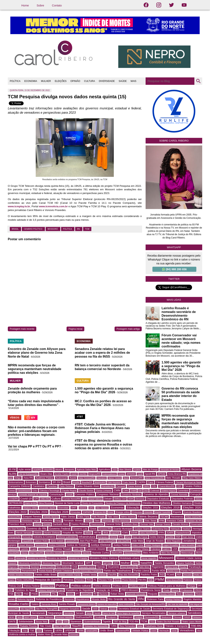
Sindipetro (112, 617)
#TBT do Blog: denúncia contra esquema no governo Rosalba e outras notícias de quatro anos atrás (103, 444)
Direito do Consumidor (93, 503)
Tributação (14, 631)
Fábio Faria (84, 517)
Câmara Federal (164, 482)
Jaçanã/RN (28, 541)
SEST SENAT (30, 617)
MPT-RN (107, 563)
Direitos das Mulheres (157, 503)
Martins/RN (117, 553)
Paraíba (183, 567)
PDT (179, 575)
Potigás (192, 586)
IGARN (170, 533)
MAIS (133, 81)
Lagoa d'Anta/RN (171, 545)
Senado (80, 613)
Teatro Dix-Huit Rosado (168, 622)
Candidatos (39, 486)
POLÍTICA (15, 81)
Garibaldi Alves (61, 524)
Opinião (101, 567)
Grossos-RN (105, 529)
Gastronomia (97, 524)
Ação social (24, 469)
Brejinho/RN (100, 482)
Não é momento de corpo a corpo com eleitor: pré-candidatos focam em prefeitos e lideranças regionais (36, 431)
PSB (11, 594)
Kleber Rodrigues (153, 545)
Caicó (151, 482)
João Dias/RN (124, 541)
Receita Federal (167, 594)
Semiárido (69, 613)
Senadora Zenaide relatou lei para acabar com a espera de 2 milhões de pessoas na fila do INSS (102, 353)
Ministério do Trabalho (78, 558)
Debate (108, 499)
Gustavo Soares (142, 529)
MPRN (97, 563)
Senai (89, 613)
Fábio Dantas (68, 517)
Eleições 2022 (18, 512)
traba (140, 626)
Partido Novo (173, 571)
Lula (199, 549)
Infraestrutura (87, 537)
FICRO (89, 521)
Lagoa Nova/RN (188, 545)
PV (95, 594)
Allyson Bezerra (191, 469)
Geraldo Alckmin (181, 524)
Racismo (103, 594)
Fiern (97, 521)
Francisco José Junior (20, 524)
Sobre (40, 5)
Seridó (97, 613)
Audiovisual (61, 478)
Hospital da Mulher (73, 533)
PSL (54, 594)
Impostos (196, 533)
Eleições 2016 (150, 508)
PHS (89, 580)
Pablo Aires (144, 567)
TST (39, 631)
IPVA (128, 537)
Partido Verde (90, 575)
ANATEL (83, 474)
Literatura (156, 549)
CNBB (133, 491)
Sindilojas (100, 617)
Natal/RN (146, 563)
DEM (131, 499)
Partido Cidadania (64, 571)
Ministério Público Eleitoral (104, 558)
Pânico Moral (172, 567)
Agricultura (104, 469)
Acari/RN (37, 470)
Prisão (167, 590)
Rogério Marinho (192, 599)
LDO (110, 549)
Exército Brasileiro (193, 512)
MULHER (46, 81)
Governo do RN (36, 529)
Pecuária (188, 575)
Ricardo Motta (99, 599)
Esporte (177, 512)
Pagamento (158, 567)
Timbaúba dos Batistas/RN (96, 626)
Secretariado (38, 613)
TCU (152, 622)
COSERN (13, 499)
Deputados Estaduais (158, 499)
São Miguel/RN (27, 609)
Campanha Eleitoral (19, 486)
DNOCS (83, 508)
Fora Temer (151, 521)
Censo (12, 491)
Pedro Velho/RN (25, 580)
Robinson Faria (155, 599)
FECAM (164, 517)
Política (68, 229)
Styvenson (76, 622)
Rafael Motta (117, 594)
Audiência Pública (44, 478)
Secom (113, 609)
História (38, 533)
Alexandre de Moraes (170, 470)
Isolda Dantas (157, 537)
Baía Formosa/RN (87, 478)
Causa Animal (134, 486)
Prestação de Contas (107, 590)
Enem (111, 512)
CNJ (146, 491)
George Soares (163, 524)
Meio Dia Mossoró (170, 553)
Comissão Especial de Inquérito (33, 495)
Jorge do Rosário (155, 541)
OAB (75, 567)
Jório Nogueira (174, 541)
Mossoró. (13, 563)
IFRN (161, 533)
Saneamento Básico (86, 604)
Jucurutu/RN (41, 545)
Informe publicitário (67, 537)
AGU (115, 470)
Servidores (194, 613)
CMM (117, 490)
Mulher (125, 563)
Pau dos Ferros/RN (129, 575)
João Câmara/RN (108, 541)
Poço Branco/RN (174, 580)
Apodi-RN (150, 474)
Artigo (18, 478)
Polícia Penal (48, 586)
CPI (36, 499)
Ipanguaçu (103, 537)
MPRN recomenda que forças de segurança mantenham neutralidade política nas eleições (35, 369)
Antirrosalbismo (109, 474)
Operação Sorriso (87, 567)
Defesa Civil (120, 499)
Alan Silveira (125, 469)
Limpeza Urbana (141, 549)
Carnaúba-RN (108, 486)
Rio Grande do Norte (122, 599)
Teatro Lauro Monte (192, 622)
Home (25, 5)
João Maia (137, 541)
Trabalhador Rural (154, 626)
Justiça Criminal (56, 545)
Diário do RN (31, 503)
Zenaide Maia (60, 634)
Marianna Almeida (73, 553)
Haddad (186, 529)
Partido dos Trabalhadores (118, 571)
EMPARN (87, 512)
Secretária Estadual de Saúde (134, 609)
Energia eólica (123, 512)
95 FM (12, 469)
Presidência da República (79, 590)
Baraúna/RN (137, 478)
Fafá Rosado (98, 517)
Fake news (113, 517)
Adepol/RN (48, 470)
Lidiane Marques (123, 549)
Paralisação (195, 567)
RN (79, 229)
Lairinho (24, 549)
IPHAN (113, 537)
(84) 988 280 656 (174, 269)
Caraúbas (52, 486)
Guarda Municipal (123, 529)
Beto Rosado (173, 478)
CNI (140, 491)
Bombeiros (44, 482)
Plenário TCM (106, 580)
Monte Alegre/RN (149, 558)
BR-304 (57, 482)
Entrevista (137, 512)
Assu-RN (28, 478)
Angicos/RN (95, 474)
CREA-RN (45, 499)
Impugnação (15, 537)
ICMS (125, 533)
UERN (59, 631)
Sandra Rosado (67, 604)
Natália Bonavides (165, 563)
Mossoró (53, 229)
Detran (198, 499)
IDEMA (134, 533)
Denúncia (140, 499)
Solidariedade (26, 622)
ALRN (12, 474)
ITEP (178, 537)
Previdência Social (151, 590)
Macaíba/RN (14, 553)
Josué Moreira (26, 545)
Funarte (38, 524)
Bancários (102, 478)
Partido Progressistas (191, 571)
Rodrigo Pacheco (173, 599)
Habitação (175, 529)
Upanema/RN (123, 631)
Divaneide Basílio (48, 508)
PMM (160, 579)
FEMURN (47, 521)
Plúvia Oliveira (129, 580)
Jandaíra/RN (72, 541)
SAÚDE (123, 81)
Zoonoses (74, 635)
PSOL (62, 594)
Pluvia (117, 580)
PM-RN (142, 580)
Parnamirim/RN (29, 571)
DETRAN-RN (16, 503)
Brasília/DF (87, 482)
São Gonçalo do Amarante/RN (150, 604)
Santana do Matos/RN (107, 604)
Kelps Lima (138, 545)
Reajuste (153, 594)
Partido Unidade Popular (70, 575)
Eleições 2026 (60, 512)
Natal (135, 563)
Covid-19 (26, 499)
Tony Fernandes (127, 626)
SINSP (187, 617)
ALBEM (137, 470)
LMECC (166, 549)
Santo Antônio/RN (126, 604)
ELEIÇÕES (61, 81)
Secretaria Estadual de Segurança (171, 609)
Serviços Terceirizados (154, 613)
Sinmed (178, 617)
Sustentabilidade (92, 622)
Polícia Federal (32, 586)
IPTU (121, 537)
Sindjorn (139, 617)
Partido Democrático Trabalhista (88, 571)
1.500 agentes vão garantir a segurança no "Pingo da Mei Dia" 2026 (181, 366)
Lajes (34, 549)
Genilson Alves (131, 524)
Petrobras (69, 580)
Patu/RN (112, 575)
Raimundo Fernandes (136, 594)
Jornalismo (189, 541)
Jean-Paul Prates (89, 541)
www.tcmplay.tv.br (19, 206)
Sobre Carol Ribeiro (174, 141)
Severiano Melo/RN (64, 617)
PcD (162, 575)
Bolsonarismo (16, 482)
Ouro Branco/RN (129, 567)
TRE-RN (196, 626)
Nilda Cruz (24, 567)
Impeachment (183, 533)
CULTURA (90, 81)
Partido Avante (46, 571)
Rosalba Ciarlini (19, 604)
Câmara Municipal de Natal (188, 482)
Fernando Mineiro (73, 521)
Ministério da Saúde (57, 558)
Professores (187, 590)
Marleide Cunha (100, 553)
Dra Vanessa (102, 508)
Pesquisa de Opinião (48, 580)
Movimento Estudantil (30, 563)
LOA (175, 549)
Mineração (21, 558)
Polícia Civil (15, 586)
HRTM (97, 533)
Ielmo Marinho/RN (148, 533)
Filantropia (107, 521)
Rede (179, 594)
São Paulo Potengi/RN (47, 609)
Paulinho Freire (149, 575)
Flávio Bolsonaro (122, 521)
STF (52, 622)
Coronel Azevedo (179, 494)
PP (200, 586)
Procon (175, 590)
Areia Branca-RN (177, 474)
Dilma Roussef (45, 503)
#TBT (80, 417)
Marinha (86, 553)
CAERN (141, 482)
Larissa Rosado (63, 549)
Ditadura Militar (30, 508)
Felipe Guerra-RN (194, 517)
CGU (35, 491)
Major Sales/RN (37, 553)
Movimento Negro (51, 563)
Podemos (188, 580)
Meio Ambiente (151, 553)
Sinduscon (166, 617)
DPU (91, 508)
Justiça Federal (121, 545)
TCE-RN (134, 622)
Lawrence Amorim (96, 549)
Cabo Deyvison (114, 482)
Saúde (86, 609)
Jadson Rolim (41, 541)
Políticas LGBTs (138, 586)
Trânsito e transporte (176, 626)
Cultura (56, 499)
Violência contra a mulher (22, 634)
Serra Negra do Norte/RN (128, 613)
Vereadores (187, 630)
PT (77, 594)
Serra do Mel (109, 613)
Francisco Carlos (175, 521)
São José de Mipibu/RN (177, 604)
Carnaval (121, 486)
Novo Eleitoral (63, 567)
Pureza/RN (86, 594)
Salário (35, 604)
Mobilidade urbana (130, 558)
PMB (151, 580)
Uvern (154, 631)
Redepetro (189, 594)
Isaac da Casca (140, 537)
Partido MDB (158, 571)
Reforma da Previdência (49, 599)
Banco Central (115, 478)
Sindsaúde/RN (152, 617)
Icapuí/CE (115, 533)
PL (95, 580)
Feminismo (14, 521)
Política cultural (81, 586)
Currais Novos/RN (72, 499)
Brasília (76, 482)
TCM (87, 229)
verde (174, 631)
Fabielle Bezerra (51, 517)
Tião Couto (45, 626)
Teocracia (13, 626)
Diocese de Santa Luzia (67, 503)
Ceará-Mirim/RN (167, 486)
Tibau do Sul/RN (62, 626)
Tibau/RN (77, 626)
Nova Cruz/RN (48, 567)
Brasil (15, 229)
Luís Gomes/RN (187, 549)
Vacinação (164, 631)
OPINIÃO (75, 81)
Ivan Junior (188, 537)
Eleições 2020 (192, 508)
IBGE (106, 533)
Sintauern (197, 617)
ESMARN (148, 512)
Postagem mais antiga (128, 329)
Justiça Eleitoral (101, 545)
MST (116, 563)
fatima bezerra (128, 517)
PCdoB (170, 575)
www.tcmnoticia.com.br (53, 206)
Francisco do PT (194, 521)
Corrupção (196, 494)
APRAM (162, 474)
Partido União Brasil (46, 575)
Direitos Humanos (182, 503)
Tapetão (107, 622)
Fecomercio (177, 517)
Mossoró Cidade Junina (189, 558)
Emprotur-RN (100, 512)
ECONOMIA (31, 81)
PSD (26, 594)
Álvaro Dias (46, 474)
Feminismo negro (31, 521)
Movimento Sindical (73, 563)
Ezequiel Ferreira (32, 517)
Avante (73, 478)
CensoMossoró (24, 491)
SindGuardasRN (84, 617)
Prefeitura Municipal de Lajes (50, 590)
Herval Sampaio (24, 533)
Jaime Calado (57, 541)
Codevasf (155, 491)
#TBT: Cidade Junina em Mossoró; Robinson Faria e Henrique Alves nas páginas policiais (102, 428)
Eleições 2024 (39, 512)
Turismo (48, 631)
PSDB (35, 594)
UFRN (81, 631)
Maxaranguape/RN (133, 553)
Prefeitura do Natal (25, 590)
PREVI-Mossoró (130, 590)
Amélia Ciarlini (62, 474)
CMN (126, 491)
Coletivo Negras (169, 491)
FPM (162, 521)
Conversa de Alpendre (156, 494)
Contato (57, 5)
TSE (32, 631)
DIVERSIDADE (107, 81)
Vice (199, 631)
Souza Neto (42, 622)
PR (10, 590)
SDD (95, 609)
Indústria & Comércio (44, 537)
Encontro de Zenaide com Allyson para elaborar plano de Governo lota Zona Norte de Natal (37, 353)
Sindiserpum (126, 617)
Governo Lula (80, 529)
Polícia (198, 580)
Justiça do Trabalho (77, 545)
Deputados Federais (182, 499)
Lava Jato (79, 549)
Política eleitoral (102, 586)
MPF (89, 563)
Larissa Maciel (45, 549)
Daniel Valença (95, 499)
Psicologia (45, 594)
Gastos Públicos (80, 524)
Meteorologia (187, 553)
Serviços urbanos (177, 613)
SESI (20, 617)
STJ (59, 622)
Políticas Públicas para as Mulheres (167, 586)
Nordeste (35, 567)
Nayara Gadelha (185, 563)
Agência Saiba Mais (86, 469)
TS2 (25, 631)
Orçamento (113, 567)
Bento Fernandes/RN (155, 478)
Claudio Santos (86, 491)
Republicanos (83, 599)
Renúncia (69, 599)
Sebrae (104, 609)
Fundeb (47, 524)
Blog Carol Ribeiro (192, 478)
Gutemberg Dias (160, 529)
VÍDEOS (15, 418)
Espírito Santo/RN (163, 512)
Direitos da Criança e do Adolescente (123, 503)
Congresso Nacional (108, 494)
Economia (117, 508)
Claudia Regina (69, 491)
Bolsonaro (31, 482)
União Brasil (107, 631)
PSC (19, 594)
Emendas (76, 512)
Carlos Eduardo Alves (88, 486)
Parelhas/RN (14, 571)
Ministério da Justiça (36, 558)
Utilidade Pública (140, 631)
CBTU (147, 486)
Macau (25, 553)
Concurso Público (85, 494)
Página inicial (75, 329)
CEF (179, 486)
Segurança (55, 613)
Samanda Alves (49, 604)
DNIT (74, 508)
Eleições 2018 (170, 508)
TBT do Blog (120, 622)
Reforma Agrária (25, 599)
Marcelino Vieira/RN (54, 553)
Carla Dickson (66, 486)
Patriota (102, 575)
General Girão (113, 524)
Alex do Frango (150, 469)
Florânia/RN (137, 521)
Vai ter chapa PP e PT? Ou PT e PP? (34, 446)
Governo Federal (60, 529)
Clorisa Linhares (103, 491)
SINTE (12, 622)
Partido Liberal (142, 571)
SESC (12, 617)
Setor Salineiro (46, 617)
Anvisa (121, 474)
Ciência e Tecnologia (50, 491)
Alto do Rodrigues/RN (28, 474)
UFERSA (70, 631)
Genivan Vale (147, 524)
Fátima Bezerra (148, 516)
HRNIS (88, 533)
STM (66, 622)
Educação (133, 508)
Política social (120, 586)
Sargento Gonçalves (70, 609)
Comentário (183, 491)
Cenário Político (33, 229)
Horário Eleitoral (52, 533)
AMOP (74, 474)
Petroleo (80, 580)
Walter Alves (44, 634)
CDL (154, 486)
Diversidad (63, 508)
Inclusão (27, 537)
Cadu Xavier (129, 482)
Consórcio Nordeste (131, 494)
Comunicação (57, 494)
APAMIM (131, 474)
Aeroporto (69, 469)
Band (126, 478)
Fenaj (58, 521)
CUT (85, 499)
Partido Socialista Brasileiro (20, 575)
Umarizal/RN (92, 631)
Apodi (140, 474)
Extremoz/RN (14, 517)
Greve (93, 529)
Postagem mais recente (22, 329)
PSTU (71, 594)
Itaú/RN (170, 537)
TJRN (113, 626)
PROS (198, 590)
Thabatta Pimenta (28, 626)
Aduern (59, 469)
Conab (69, 495)
